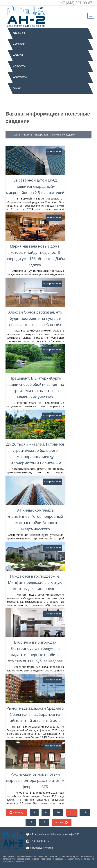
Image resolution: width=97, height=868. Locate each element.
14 (44, 822)
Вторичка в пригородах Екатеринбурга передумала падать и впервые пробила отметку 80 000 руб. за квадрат (35, 636)
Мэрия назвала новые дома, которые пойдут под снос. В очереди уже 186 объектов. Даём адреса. (35, 240)
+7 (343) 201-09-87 (76, 3)
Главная (19, 33)
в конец (62, 822)
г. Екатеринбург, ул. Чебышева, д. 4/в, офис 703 (55, 834)
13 (31, 822)
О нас (17, 88)
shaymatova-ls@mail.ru (42, 848)
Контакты (20, 77)
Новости (19, 66)
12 (85, 812)
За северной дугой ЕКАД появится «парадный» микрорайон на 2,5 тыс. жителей (35, 171)
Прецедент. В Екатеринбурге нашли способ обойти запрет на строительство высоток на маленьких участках (35, 372)
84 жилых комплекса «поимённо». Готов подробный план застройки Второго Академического (35, 504)
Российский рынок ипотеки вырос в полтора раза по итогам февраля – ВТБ (35, 765)
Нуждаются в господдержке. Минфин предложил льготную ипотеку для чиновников (35, 567)
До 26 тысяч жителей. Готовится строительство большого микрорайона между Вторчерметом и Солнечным (35, 438)
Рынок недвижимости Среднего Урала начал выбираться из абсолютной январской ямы (35, 699)
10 (58, 812)
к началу (16, 812)
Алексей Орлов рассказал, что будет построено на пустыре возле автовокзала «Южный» (35, 303)
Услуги (18, 55)
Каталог (19, 44)
